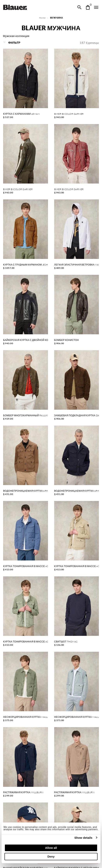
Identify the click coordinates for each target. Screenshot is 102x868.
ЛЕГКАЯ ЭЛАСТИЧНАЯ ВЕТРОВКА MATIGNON (77, 265)
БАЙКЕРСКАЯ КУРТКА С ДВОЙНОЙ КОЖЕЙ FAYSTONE (26, 340)
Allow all (51, 848)
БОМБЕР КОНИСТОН (67, 340)
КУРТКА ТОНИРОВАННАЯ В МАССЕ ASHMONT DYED (26, 566)
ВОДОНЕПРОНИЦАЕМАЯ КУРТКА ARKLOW (26, 491)
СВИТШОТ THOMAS (66, 642)
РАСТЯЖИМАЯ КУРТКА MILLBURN (23, 792)
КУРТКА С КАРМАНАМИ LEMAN (21, 114)
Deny (51, 856)
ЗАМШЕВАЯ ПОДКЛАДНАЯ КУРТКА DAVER (77, 415)
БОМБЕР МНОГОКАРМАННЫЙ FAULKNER (26, 415)
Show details (83, 838)
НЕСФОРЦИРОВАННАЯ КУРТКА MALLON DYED (26, 717)
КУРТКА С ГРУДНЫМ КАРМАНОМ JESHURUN (26, 265)
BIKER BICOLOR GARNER (69, 114)
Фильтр (12, 42)
